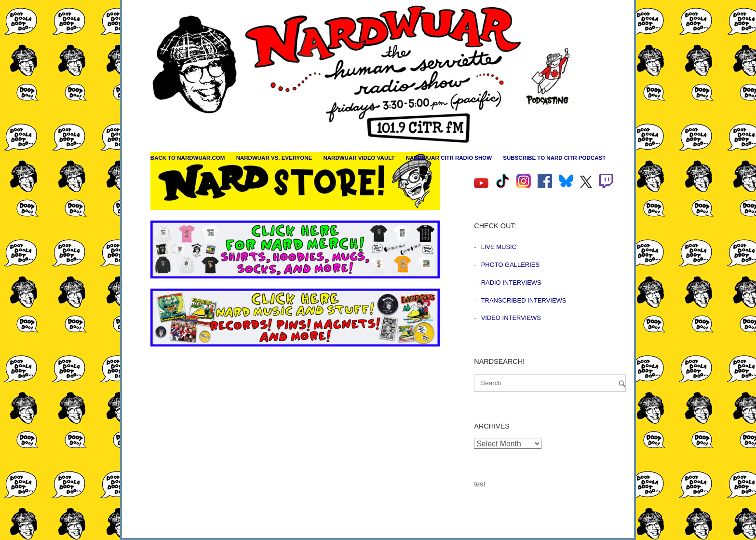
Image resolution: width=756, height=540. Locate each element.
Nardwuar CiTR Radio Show (449, 158)
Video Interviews (511, 318)
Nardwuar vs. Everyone (274, 158)
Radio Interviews (511, 283)
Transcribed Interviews (524, 300)
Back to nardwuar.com (188, 158)
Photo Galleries (510, 265)
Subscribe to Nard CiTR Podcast (554, 158)
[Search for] (550, 383)
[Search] (622, 383)
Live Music (499, 247)
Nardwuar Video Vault (359, 158)
